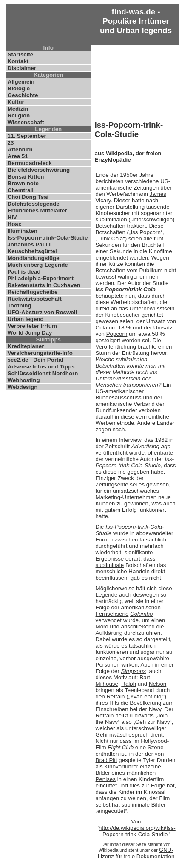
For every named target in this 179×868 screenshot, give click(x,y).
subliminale (110, 565)
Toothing (20, 306)
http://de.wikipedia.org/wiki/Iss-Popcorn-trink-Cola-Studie (137, 831)
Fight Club (121, 747)
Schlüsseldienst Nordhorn (43, 373)
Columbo (141, 614)
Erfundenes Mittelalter (37, 211)
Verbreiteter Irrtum (32, 326)
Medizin (18, 109)
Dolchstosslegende (34, 204)
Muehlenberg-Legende (38, 265)
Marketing (108, 497)
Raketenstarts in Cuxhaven (44, 285)
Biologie (19, 88)
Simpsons (134, 671)
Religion (19, 116)
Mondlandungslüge (34, 258)
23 (11, 143)
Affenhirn (20, 149)
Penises (106, 779)
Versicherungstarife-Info (40, 353)
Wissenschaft (26, 122)
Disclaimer (22, 68)
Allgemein (21, 82)
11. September (27, 136)
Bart (145, 677)
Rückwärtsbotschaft (35, 299)
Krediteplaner (26, 346)
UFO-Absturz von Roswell (43, 312)
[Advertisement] (136, 81)
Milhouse (107, 684)
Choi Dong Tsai (28, 197)
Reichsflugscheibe (33, 292)
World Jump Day (30, 333)
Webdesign (23, 387)
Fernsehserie (112, 614)
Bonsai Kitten (26, 177)
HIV (12, 217)
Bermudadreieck (30, 163)
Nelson (158, 684)
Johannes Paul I (29, 244)
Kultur (16, 102)
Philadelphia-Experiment (41, 278)
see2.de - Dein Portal (36, 360)
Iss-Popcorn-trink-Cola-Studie (48, 238)
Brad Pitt (107, 760)
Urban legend (26, 319)
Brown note (23, 183)
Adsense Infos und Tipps (41, 367)
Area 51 (18, 156)
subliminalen (111, 219)
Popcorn (117, 334)
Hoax (15, 224)
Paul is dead (24, 272)
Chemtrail (21, 190)
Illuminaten (23, 231)
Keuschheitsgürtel (32, 251)
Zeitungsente (112, 484)
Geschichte (23, 95)
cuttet (110, 786)
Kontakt (18, 61)
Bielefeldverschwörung (39, 170)
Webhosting (24, 380)
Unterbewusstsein (152, 308)
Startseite (21, 54)
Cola (101, 328)
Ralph (129, 684)
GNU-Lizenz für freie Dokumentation (136, 853)
